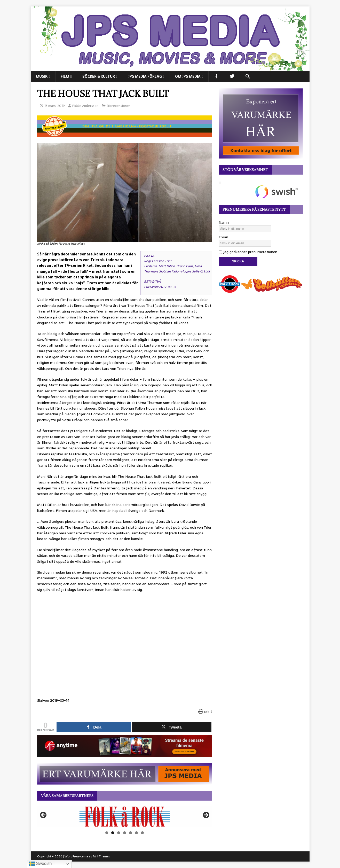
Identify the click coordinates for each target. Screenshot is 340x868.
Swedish (40, 864)
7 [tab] (142, 833)
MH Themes (101, 856)
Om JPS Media (188, 76)
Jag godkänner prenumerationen (248, 252)
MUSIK (42, 76)
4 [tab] (125, 833)
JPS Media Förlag (145, 76)
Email (223, 237)
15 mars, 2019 (55, 106)
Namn (224, 222)
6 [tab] (136, 833)
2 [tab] (113, 833)
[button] (248, 76)
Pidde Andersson (85, 106)
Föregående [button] (44, 815)
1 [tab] (107, 833)
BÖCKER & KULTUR (99, 76)
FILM (65, 76)
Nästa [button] (206, 815)
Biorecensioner (118, 106)
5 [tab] (131, 833)
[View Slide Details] (125, 817)
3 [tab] (119, 833)
